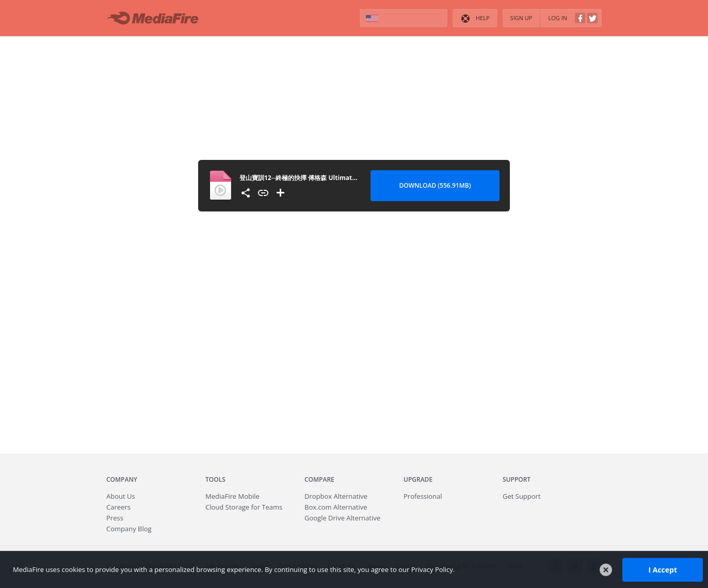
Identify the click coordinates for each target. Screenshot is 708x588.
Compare (319, 479)
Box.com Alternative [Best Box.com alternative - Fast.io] (336, 507)
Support (517, 479)
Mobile (232, 496)
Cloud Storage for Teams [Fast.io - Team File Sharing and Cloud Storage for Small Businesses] (244, 507)
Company (122, 479)
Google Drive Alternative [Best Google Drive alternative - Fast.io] (342, 518)
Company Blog (129, 529)
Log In (573, 18)
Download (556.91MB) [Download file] (435, 185)
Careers (118, 507)
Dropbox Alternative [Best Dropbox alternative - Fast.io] (336, 496)
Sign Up (521, 18)
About (121, 496)
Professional (423, 496)
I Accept (663, 569)
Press (115, 518)
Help (474, 19)
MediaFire (156, 18)
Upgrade (418, 479)
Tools (215, 479)
